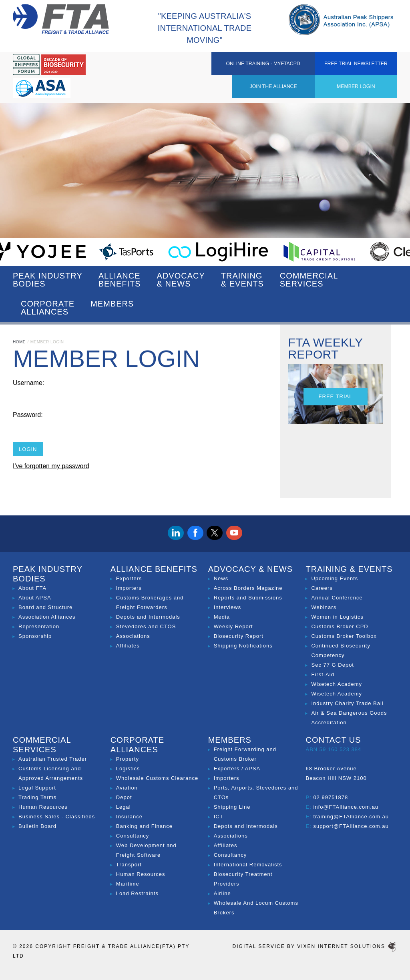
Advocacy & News (181, 280)
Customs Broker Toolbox (344, 636)
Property (128, 759)
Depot (124, 797)
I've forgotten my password (51, 466)
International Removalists (248, 865)
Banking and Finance (144, 826)
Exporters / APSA (237, 769)
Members (112, 308)
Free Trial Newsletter (369, 71)
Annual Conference (337, 598)
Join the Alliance (165, 66)
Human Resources (43, 807)
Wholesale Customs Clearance (157, 778)
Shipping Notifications (243, 646)
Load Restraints (137, 893)
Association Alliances (47, 617)
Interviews (228, 607)
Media (222, 617)
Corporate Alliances (48, 308)
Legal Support (37, 788)
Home (19, 342)
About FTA (32, 588)
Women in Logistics (337, 617)
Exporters (129, 578)
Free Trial (336, 396)
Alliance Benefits (120, 280)
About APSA (35, 598)
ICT (219, 817)
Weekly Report (233, 626)
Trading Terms (37, 797)
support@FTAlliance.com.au (351, 826)
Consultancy (133, 836)
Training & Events (242, 280)
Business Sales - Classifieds (57, 817)
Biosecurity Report (239, 636)
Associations (133, 636)
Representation (39, 626)
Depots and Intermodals (148, 617)
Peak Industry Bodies (48, 280)
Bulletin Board (37, 826)
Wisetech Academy (337, 684)
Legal (124, 807)
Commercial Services (309, 280)
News (221, 578)
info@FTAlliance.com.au (346, 807)
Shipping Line (232, 807)
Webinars (324, 607)
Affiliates (128, 646)
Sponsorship (35, 636)
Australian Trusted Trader (53, 759)
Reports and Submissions (248, 598)
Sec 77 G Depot (333, 665)
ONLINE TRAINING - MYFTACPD (295, 66)
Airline (222, 893)
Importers (129, 588)
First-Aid (323, 674)
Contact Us (333, 740)
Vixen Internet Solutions (347, 946)
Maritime (128, 884)
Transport (129, 865)
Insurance (129, 817)
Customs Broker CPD (340, 626)
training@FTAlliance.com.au (351, 817)
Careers (322, 588)
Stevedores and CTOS (146, 626)
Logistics (128, 769)
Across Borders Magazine (248, 588)
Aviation (127, 788)
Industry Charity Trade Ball (347, 703)
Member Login (222, 66)
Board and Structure (45, 607)
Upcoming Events (335, 578)
